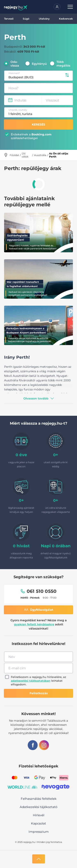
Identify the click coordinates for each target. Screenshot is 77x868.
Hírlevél (39, 815)
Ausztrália (40, 155)
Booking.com (41, 134)
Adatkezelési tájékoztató (38, 807)
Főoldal (14, 155)
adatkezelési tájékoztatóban (31, 681)
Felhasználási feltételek (39, 799)
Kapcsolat (38, 823)
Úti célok (25, 155)
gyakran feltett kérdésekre (34, 624)
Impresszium (39, 832)
